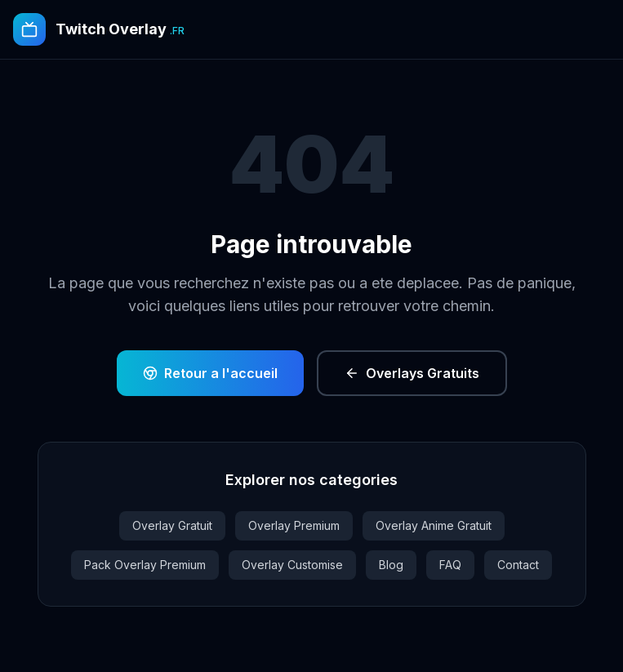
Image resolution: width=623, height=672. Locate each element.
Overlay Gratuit (172, 525)
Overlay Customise (292, 565)
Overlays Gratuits (412, 373)
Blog (391, 565)
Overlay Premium (294, 525)
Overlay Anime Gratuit (434, 525)
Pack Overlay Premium (145, 565)
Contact (518, 565)
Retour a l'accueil (210, 373)
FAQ (450, 565)
